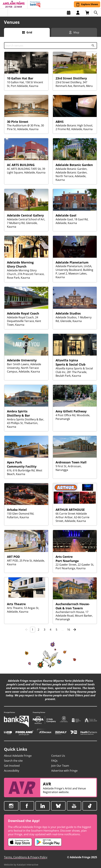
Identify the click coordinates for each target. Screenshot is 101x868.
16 (69, 630)
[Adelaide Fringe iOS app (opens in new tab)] (20, 838)
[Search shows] (96, 13)
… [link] (63, 630)
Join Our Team (60, 762)
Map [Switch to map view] (76, 32)
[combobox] (50, 46)
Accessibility (12, 767)
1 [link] (33, 630)
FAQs (54, 757)
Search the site (13, 757)
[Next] (75, 630)
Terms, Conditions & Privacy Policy (26, 854)
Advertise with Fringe (64, 767)
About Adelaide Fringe (18, 752)
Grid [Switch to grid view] (29, 32)
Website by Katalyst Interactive (21, 861)
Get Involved (12, 762)
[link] (27, 630)
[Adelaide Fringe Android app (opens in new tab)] (48, 838)
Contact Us (58, 752)
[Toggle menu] (4, 13)
